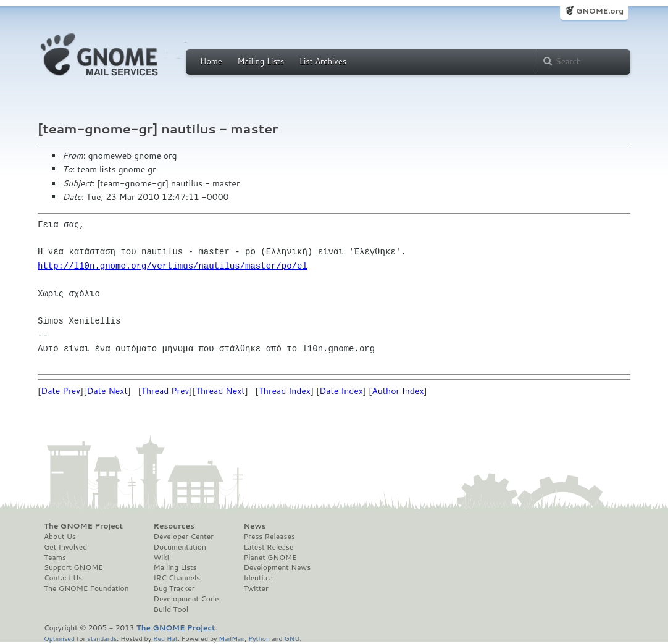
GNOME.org (600, 11)
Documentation (180, 547)
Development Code (186, 599)
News (254, 526)
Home (211, 61)
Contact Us (63, 578)
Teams (55, 558)
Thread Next (220, 391)
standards (102, 638)
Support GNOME (73, 567)
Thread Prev (165, 391)
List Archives (323, 61)
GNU (292, 638)
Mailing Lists (261, 61)
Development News (277, 567)
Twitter (256, 588)
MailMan (232, 638)
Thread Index (285, 391)
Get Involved (65, 547)
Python (259, 638)
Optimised (59, 638)
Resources (174, 526)
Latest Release (268, 547)
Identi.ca (258, 578)
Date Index (341, 391)
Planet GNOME (270, 558)
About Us (60, 537)
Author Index (398, 391)
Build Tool (171, 609)
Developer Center (184, 537)
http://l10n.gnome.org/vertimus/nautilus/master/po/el (173, 266)
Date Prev (61, 391)
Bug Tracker (174, 588)
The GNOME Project (83, 526)
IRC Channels (177, 578)
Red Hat (165, 638)
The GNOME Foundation (86, 588)
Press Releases (269, 537)
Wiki (161, 558)
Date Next (107, 391)
